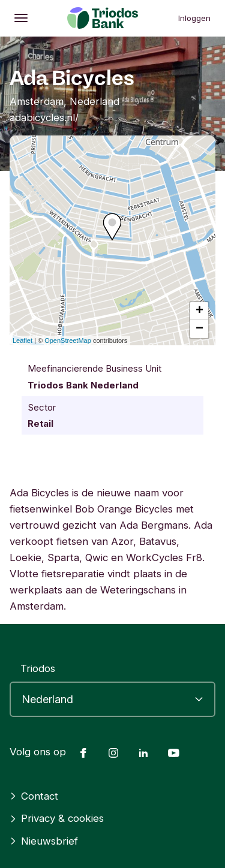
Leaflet (22, 340)
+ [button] (199, 311)
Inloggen (194, 18)
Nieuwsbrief (44, 841)
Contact (34, 796)
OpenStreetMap (68, 340)
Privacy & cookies (57, 818)
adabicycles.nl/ (44, 117)
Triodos (38, 668)
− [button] (199, 329)
